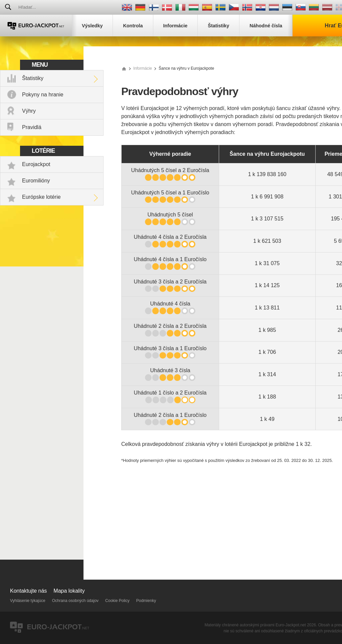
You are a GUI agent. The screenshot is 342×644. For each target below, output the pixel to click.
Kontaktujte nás (28, 591)
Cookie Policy (117, 601)
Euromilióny (36, 181)
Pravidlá (32, 127)
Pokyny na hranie (43, 95)
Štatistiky (33, 78)
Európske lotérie (41, 197)
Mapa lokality (69, 591)
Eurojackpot (36, 164)
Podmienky (146, 601)
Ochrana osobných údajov (75, 601)
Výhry (29, 111)
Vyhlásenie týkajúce (28, 601)
